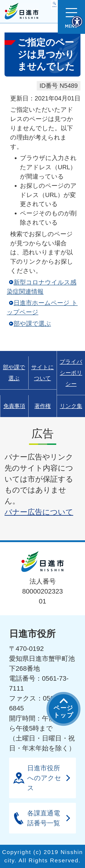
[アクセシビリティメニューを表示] (77, 21)
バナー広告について (39, 512)
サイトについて (43, 373)
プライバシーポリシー (71, 373)
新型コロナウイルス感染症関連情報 (42, 287)
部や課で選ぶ (32, 324)
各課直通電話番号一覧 (44, 818)
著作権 (43, 406)
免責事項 (14, 406)
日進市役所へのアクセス (44, 778)
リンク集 (71, 406)
